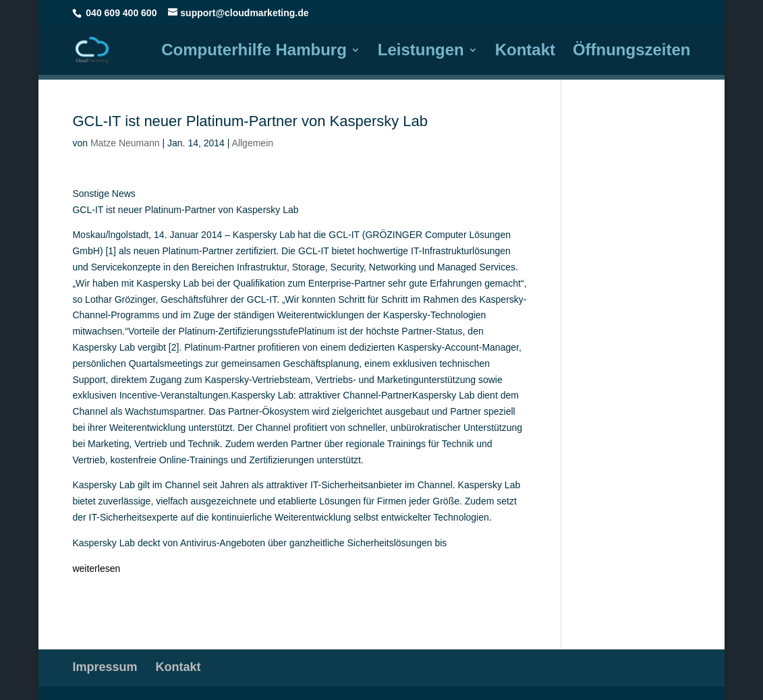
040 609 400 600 (121, 13)
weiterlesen (96, 568)
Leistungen (421, 52)
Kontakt (525, 52)
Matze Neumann (125, 143)
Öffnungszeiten (632, 52)
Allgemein (253, 143)
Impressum (105, 667)
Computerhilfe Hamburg (254, 52)
